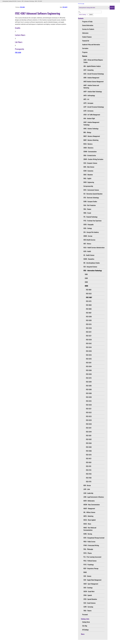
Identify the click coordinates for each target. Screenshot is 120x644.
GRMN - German (88, 236)
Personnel (85, 614)
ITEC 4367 (89, 297)
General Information (88, 25)
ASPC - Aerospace (88, 103)
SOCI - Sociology (88, 588)
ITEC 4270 (89, 378)
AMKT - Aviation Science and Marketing (91, 86)
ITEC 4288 (89, 393)
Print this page (81, 4)
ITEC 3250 (18, 53)
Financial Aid (86, 41)
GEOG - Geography (88, 224)
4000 (36, 1)
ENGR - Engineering (89, 182)
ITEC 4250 (89, 351)
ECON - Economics (88, 171)
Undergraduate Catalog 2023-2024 (9, 1)
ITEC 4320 (89, 405)
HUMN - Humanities (89, 259)
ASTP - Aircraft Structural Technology (94, 107)
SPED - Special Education (90, 599)
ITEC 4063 (89, 305)
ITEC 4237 (89, 336)
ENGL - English (87, 178)
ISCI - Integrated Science (90, 267)
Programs (85, 52)
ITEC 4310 (89, 401)
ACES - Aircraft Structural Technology (94, 74)
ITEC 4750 (89, 474)
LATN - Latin (87, 489)
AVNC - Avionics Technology (91, 129)
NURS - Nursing (88, 534)
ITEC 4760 (89, 478)
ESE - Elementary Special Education (93, 194)
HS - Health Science (89, 255)
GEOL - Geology (88, 228)
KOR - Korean (87, 485)
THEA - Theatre (87, 611)
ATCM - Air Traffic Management (92, 115)
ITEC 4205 (89, 320)
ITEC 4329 (89, 420)
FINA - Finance (87, 209)
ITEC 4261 (89, 363)
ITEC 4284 (89, 382)
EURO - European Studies (90, 201)
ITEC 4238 (89, 340)
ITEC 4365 (89, 447)
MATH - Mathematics (89, 501)
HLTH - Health (87, 251)
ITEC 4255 (89, 359)
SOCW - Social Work (89, 591)
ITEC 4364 (89, 443)
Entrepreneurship (88, 186)
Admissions (85, 33)
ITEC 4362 (89, 439)
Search (91, 15)
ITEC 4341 (89, 428)
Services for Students (88, 29)
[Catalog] (94, 8)
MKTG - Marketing (88, 516)
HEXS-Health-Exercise (89, 240)
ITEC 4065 (89, 309)
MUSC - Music (87, 524)
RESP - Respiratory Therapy (91, 568)
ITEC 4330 (89, 424)
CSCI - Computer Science (90, 163)
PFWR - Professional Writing (91, 545)
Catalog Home (86, 622)
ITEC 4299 (89, 397)
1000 (86, 274)
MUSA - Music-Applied (90, 520)
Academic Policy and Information (91, 44)
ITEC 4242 (89, 343)
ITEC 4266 (89, 370)
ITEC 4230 (89, 328)
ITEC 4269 (89, 374)
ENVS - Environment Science (91, 190)
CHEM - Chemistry (88, 148)
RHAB (85, 572)
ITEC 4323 (89, 416)
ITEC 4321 (89, 409)
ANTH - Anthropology (89, 95)
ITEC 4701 (89, 466)
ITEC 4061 (89, 290)
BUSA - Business (88, 144)
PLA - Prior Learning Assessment (92, 557)
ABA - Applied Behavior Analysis (92, 66)
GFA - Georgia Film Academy (91, 232)
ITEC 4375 (89, 301)
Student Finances (87, 37)
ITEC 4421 (89, 458)
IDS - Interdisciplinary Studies (92, 263)
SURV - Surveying (88, 607)
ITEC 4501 (89, 462)
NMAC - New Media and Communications (90, 529)
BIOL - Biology (87, 132)
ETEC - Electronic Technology (91, 198)
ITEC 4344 (89, 432)
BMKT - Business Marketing (91, 140)
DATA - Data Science (89, 167)
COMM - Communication (90, 152)
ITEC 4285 (89, 386)
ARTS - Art (86, 99)
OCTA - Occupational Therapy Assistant (94, 538)
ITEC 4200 (89, 317)
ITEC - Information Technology (28, 1)
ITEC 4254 (89, 355)
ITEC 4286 (89, 389)
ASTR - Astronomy (88, 111)
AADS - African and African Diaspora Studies (93, 61)
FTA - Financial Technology (90, 217)
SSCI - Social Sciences (90, 603)
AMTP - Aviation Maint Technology (93, 92)
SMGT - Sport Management (91, 584)
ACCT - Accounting (88, 70)
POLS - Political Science (90, 561)
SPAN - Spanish (88, 595)
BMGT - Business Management (92, 136)
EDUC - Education (88, 175)
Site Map (85, 626)
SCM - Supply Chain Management (92, 580)
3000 (86, 282)
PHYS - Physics (88, 553)
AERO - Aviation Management (91, 78)
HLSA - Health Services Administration (94, 247)
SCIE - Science (87, 576)
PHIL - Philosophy (88, 549)
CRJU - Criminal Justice (90, 155)
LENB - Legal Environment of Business (94, 497)
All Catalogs (85, 630)
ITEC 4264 (89, 366)
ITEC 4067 (89, 313)
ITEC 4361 (89, 436)
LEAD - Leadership (88, 493)
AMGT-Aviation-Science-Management (94, 81)
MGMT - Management (89, 508)
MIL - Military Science (89, 512)
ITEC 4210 (89, 324)
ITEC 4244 (89, 347)
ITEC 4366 (89, 451)
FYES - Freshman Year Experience (92, 221)
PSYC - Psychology (89, 565)
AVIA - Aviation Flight (89, 118)
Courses (19, 1)
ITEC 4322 (89, 412)
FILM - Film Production (90, 205)
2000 (86, 278)
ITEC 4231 (89, 332)
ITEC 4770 (89, 482)
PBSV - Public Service (89, 542)
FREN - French (87, 213)
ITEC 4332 (89, 294)
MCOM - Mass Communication (92, 505)
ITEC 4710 (89, 470)
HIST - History (87, 244)
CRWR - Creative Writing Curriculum (93, 159)
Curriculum (85, 48)
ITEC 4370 (89, 455)
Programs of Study (87, 21)
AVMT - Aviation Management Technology (91, 123)
